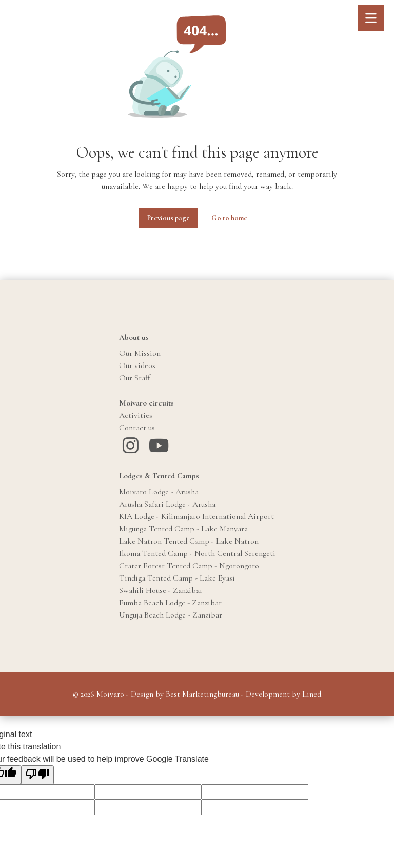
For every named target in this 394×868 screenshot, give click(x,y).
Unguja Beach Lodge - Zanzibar (171, 615)
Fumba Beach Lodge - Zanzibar (170, 603)
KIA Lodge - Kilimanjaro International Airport (196, 516)
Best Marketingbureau (202, 694)
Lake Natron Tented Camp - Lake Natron (189, 541)
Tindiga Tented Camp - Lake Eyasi (177, 578)
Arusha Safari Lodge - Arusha (167, 504)
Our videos (137, 365)
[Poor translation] (37, 775)
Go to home (229, 218)
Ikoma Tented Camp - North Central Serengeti (197, 553)
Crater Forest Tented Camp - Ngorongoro (189, 566)
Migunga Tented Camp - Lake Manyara (183, 529)
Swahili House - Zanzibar (161, 590)
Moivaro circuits (146, 403)
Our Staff (135, 378)
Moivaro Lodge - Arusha (159, 492)
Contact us (137, 428)
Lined (312, 694)
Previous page (169, 218)
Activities (136, 415)
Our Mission (140, 353)
